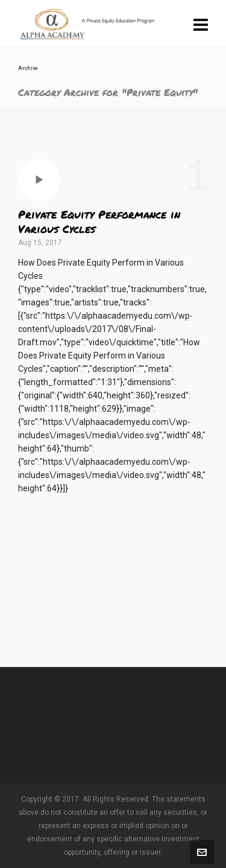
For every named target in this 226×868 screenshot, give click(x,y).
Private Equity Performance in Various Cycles (99, 222)
